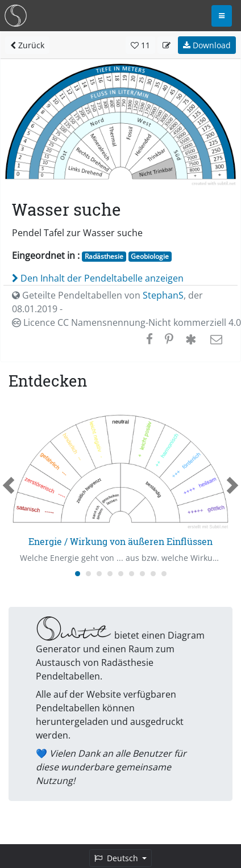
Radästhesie (104, 256)
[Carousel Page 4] (110, 574)
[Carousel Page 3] (99, 574)
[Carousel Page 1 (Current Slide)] (78, 574)
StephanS (163, 295)
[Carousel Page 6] (132, 574)
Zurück (27, 45)
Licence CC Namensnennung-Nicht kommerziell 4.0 (126, 322)
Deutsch (117, 858)
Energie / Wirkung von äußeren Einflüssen (120, 541)
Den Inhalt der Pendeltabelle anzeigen (98, 278)
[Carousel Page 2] (88, 574)
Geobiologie (150, 256)
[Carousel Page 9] (164, 574)
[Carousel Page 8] (153, 574)
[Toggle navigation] (222, 16)
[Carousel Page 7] (142, 574)
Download (207, 45)
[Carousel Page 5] (121, 574)
